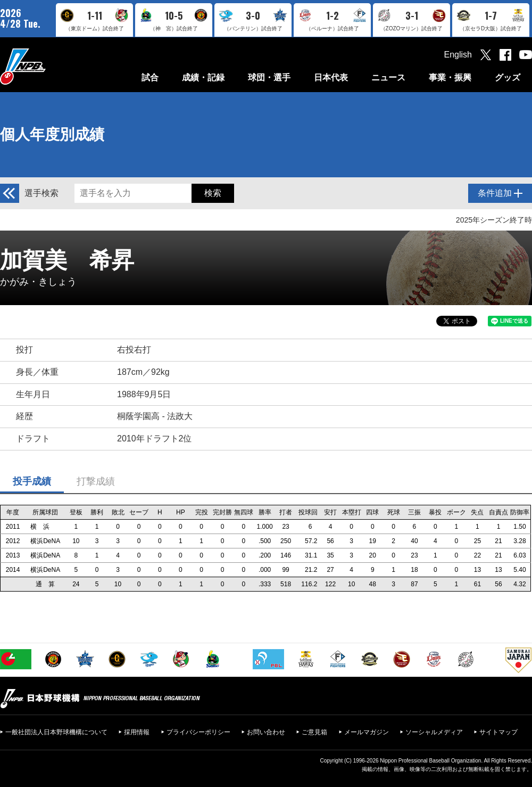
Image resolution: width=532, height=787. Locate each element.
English (458, 55)
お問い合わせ (266, 732)
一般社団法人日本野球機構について (56, 732)
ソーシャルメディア (434, 732)
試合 (150, 77)
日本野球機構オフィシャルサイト (49, 66)
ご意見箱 (314, 732)
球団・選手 (269, 77)
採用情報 (137, 732)
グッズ (508, 77)
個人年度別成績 (52, 134)
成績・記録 (203, 77)
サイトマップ (498, 732)
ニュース (388, 77)
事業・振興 (450, 77)
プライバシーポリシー (198, 732)
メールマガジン (367, 732)
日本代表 (331, 77)
